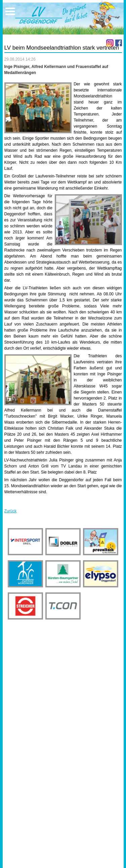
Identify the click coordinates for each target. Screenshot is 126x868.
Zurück (11, 511)
